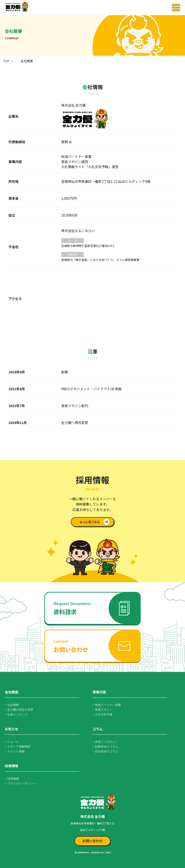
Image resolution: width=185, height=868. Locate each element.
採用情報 (13, 778)
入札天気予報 (104, 714)
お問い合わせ (92, 841)
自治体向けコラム (106, 751)
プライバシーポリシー (22, 783)
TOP (6, 61)
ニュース (13, 742)
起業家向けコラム (106, 746)
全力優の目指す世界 (20, 709)
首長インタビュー (106, 742)
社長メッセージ (17, 714)
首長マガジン (104, 709)
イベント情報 (16, 751)
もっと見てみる (90, 522)
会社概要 (27, 61)
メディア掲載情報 (19, 746)
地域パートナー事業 (108, 705)
